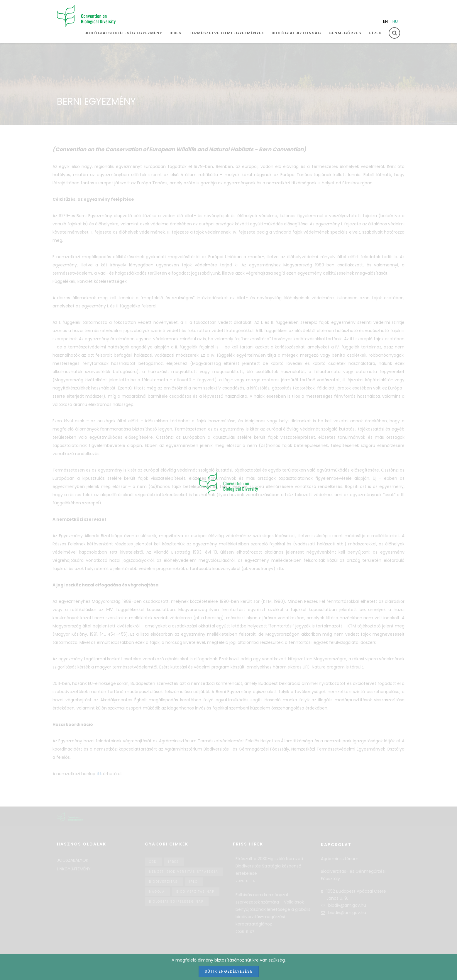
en (385, 21)
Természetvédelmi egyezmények (227, 33)
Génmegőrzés (345, 33)
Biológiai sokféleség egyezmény (123, 33)
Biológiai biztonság (296, 33)
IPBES (176, 33)
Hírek (375, 33)
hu (395, 21)
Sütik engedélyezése (229, 971)
